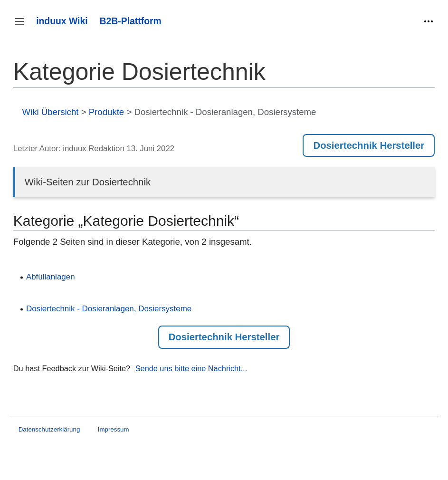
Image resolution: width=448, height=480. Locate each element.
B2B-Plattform (131, 21)
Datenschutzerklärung (49, 429)
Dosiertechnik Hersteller (369, 145)
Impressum (114, 429)
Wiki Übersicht (50, 112)
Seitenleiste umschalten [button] (23, 26)
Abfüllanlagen (51, 277)
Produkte (107, 112)
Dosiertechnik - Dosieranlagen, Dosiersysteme (109, 309)
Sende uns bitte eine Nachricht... (191, 368)
